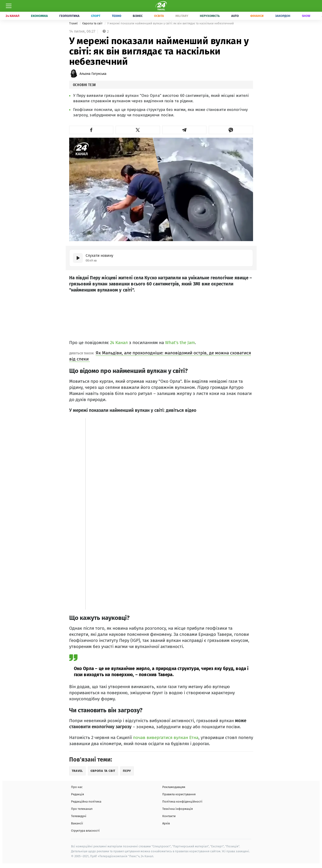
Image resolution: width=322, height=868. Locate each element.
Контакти (169, 816)
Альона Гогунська (93, 74)
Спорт (96, 16)
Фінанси (257, 16)
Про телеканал (82, 809)
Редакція (78, 794)
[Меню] (9, 6)
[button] (91, 130)
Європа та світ (93, 23)
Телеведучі (79, 816)
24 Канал (13, 16)
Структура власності (85, 831)
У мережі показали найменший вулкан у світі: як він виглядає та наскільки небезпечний (170, 23)
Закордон (283, 16)
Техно (117, 16)
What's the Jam (180, 343)
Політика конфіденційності (182, 802)
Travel (74, 23)
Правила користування (179, 794)
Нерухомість (210, 16)
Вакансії (77, 823)
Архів (166, 823)
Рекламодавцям (174, 787)
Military (182, 16)
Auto (235, 16)
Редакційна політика (86, 802)
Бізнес (138, 16)
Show (306, 16)
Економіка (39, 16)
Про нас (77, 787)
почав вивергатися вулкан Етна (166, 737)
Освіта (159, 16)
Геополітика (69, 16)
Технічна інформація (178, 809)
